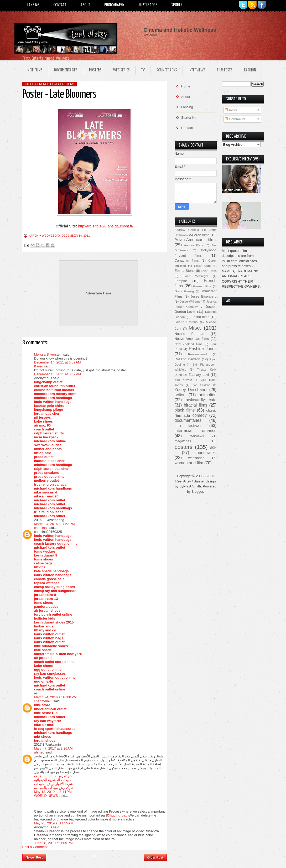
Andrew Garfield (187, 230)
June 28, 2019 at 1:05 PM (53, 843)
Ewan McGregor (196, 276)
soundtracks (205, 453)
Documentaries (66, 70)
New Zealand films (189, 344)
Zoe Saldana (201, 385)
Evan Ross (209, 271)
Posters (95, 70)
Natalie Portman (189, 334)
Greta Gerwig (184, 291)
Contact (60, 5)
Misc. (195, 328)
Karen (39, 366)
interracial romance (196, 431)
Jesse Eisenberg (203, 296)
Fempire (181, 281)
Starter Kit (189, 118)
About (85, 5)
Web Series (121, 70)
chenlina (40, 528)
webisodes (196, 458)
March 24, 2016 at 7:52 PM (54, 524)
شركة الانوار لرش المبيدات (54, 784)
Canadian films (187, 260)
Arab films (202, 235)
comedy (199, 415)
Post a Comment (35, 847)
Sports (177, 5)
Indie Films (35, 70)
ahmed (39, 752)
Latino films (201, 317)
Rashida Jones (203, 349)
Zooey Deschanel (191, 390)
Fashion (250, 70)
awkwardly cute (201, 400)
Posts (231, 110)
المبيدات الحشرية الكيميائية (54, 780)
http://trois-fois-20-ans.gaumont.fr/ (106, 226)
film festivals (189, 426)
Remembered (197, 354)
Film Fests (225, 70)
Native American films (192, 339)
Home (95, 856)
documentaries (188, 420)
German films (202, 286)
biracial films (196, 405)
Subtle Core (148, 5)
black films (185, 410)
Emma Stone (185, 271)
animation (208, 395)
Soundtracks (167, 70)
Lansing (33, 5)
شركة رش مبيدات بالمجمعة (54, 788)
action (180, 395)
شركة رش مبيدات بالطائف (53, 776)
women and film (189, 463)
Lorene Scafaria (186, 322)
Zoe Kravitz (183, 380)
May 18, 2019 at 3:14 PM (53, 792)
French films (48, 84)
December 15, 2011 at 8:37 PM (58, 374)
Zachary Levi (199, 375)
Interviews (197, 70)
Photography (114, 5)
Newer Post (34, 857)
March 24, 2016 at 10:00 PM (55, 697)
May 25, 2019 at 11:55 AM (54, 823)
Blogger (197, 492)
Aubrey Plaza (194, 245)
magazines (183, 441)
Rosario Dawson (188, 359)
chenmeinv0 (43, 701)
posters (67, 84)
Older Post (155, 857)
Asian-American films (196, 240)
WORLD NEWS (46, 796)
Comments (235, 119)
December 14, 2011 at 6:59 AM (58, 362)
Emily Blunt (202, 266)
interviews (196, 436)
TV (143, 70)
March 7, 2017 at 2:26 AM (53, 748)
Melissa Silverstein (48, 354)
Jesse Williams (190, 301)
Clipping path (118, 815)
